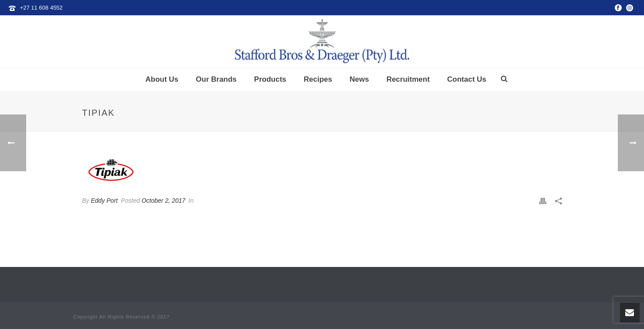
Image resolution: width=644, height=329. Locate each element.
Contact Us (467, 79)
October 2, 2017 (163, 201)
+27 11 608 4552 (41, 8)
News (359, 79)
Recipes (318, 79)
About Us (162, 79)
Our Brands (216, 79)
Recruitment (408, 79)
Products (270, 79)
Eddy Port (104, 201)
